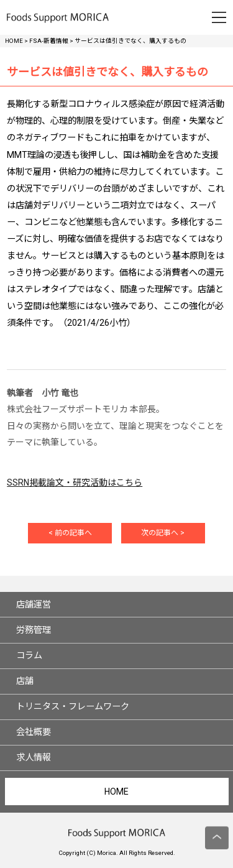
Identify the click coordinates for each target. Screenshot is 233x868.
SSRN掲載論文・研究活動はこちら (75, 482)
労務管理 (34, 630)
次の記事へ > (163, 533)
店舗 (25, 681)
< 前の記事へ (70, 533)
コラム (29, 655)
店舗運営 (34, 604)
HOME (116, 792)
